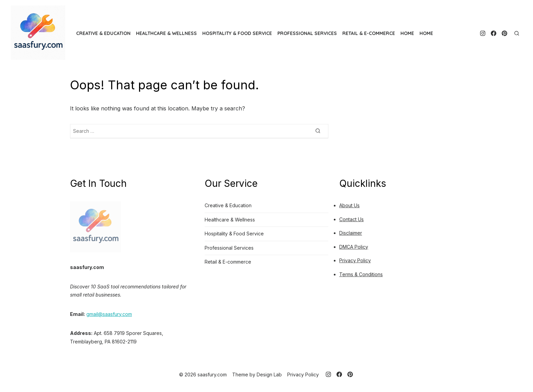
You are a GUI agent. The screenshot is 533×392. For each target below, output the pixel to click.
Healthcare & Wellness (166, 33)
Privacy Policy (355, 260)
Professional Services (307, 33)
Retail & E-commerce (369, 33)
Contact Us (351, 219)
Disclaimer (351, 233)
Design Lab (269, 375)
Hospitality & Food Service (237, 33)
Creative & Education (103, 33)
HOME (407, 33)
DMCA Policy (354, 247)
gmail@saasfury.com (109, 314)
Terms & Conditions (361, 274)
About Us (349, 205)
